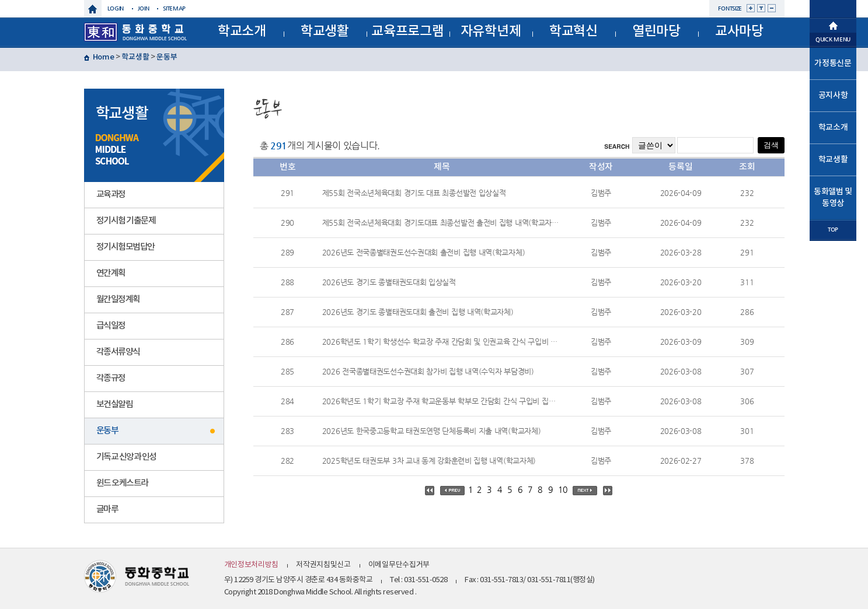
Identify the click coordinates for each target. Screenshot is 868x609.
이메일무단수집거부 (399, 565)
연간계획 (111, 273)
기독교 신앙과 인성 (126, 457)
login (116, 8)
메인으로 (833, 24)
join (144, 8)
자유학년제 (491, 31)
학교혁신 (574, 31)
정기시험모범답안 (126, 247)
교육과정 (111, 195)
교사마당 (739, 31)
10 (562, 489)
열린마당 (656, 31)
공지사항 (833, 95)
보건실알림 (115, 405)
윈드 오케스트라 (122, 483)
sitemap (174, 8)
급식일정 (111, 326)
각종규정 (111, 378)
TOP (833, 230)
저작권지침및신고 (323, 565)
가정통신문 (833, 63)
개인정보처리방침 (252, 565)
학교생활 (325, 31)
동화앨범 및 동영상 (833, 197)
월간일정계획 (118, 300)
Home (104, 57)
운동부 (167, 57)
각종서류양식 (118, 352)
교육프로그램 (407, 31)
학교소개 (242, 31)
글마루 (107, 510)
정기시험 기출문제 (126, 221)
